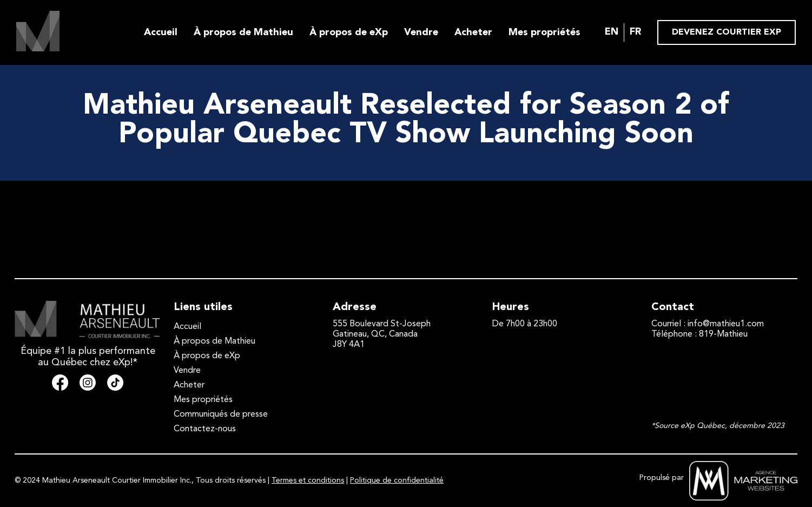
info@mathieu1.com (726, 324)
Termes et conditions (308, 480)
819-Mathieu (723, 334)
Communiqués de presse (221, 414)
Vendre (421, 32)
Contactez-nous (205, 429)
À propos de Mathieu (243, 32)
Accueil (161, 32)
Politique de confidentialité (397, 480)
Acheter (473, 32)
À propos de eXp (349, 32)
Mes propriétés (544, 32)
